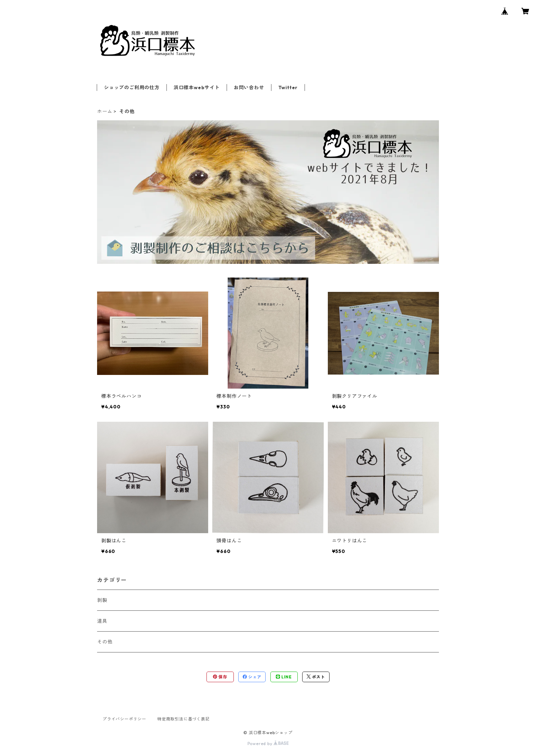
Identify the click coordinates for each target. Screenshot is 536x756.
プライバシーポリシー (124, 719)
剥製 (102, 600)
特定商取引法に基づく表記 (184, 719)
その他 (105, 642)
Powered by (268, 744)
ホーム (105, 111)
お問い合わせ (249, 87)
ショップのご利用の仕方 (132, 87)
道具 (102, 621)
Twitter (288, 87)
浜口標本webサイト (197, 87)
